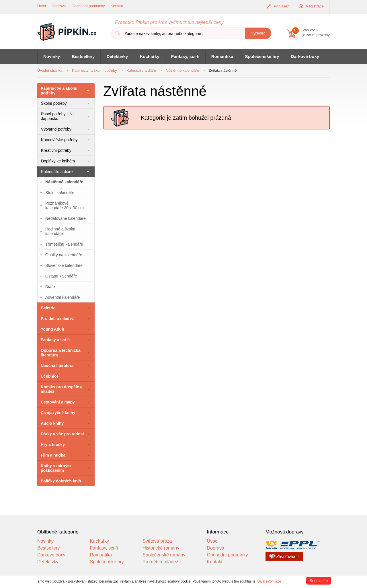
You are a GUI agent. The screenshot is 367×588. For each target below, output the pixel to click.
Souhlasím (319, 581)
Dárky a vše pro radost (62, 434)
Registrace (315, 6)
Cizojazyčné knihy (58, 413)
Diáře (50, 287)
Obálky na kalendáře (64, 255)
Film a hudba (53, 455)
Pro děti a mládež (57, 319)
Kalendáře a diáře (57, 172)
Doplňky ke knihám (58, 161)
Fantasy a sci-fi (55, 340)
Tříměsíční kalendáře (64, 244)
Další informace (269, 581)
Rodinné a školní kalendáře (60, 231)
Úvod (42, 6)
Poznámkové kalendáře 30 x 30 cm (65, 205)
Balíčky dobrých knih (61, 481)
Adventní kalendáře (63, 297)
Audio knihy (52, 423)
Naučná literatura (57, 366)
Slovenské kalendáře (64, 265)
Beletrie (48, 308)
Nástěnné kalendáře (64, 182)
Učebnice (50, 376)
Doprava (59, 6)
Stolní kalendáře (60, 193)
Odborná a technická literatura (60, 353)
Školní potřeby (54, 103)
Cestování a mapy (58, 402)
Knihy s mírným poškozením (56, 468)
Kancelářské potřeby (59, 140)
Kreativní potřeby (56, 150)
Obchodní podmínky (88, 6)
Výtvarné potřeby (56, 129)
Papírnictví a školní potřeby (59, 91)
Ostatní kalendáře (61, 276)
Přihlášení (282, 6)
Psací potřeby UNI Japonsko (57, 116)
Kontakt (117, 6)
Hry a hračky (53, 445)
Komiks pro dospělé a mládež (62, 389)
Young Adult (52, 329)
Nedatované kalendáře (66, 218)
